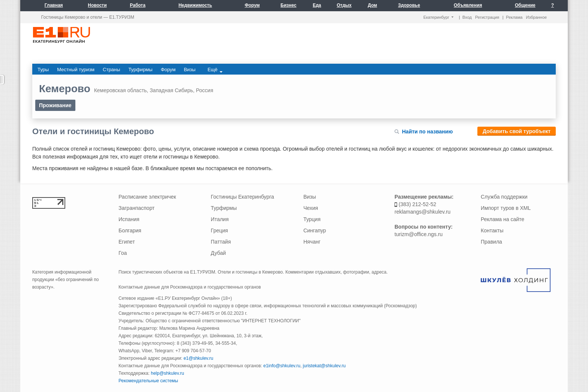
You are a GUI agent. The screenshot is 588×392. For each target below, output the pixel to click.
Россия (205, 90)
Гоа (123, 253)
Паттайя (221, 242)
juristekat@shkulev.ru (324, 366)
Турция (312, 219)
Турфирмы (224, 208)
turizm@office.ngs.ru (418, 234)
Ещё (215, 70)
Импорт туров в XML (506, 208)
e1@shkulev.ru (198, 358)
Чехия (311, 208)
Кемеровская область (121, 90)
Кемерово (65, 89)
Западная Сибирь (171, 90)
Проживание (55, 105)
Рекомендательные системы (148, 381)
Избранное (536, 17)
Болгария (130, 230)
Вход (467, 17)
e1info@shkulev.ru (282, 366)
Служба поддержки (504, 197)
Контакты (492, 230)
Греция (219, 230)
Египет (127, 242)
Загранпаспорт (136, 208)
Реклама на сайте (502, 219)
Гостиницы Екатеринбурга (242, 197)
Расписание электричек (147, 197)
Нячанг (312, 242)
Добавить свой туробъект (517, 131)
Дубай (218, 253)
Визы (310, 197)
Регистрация (487, 17)
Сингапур (315, 230)
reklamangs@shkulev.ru (422, 212)
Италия (220, 219)
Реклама (514, 17)
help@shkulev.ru (167, 373)
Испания (129, 219)
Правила (491, 242)
